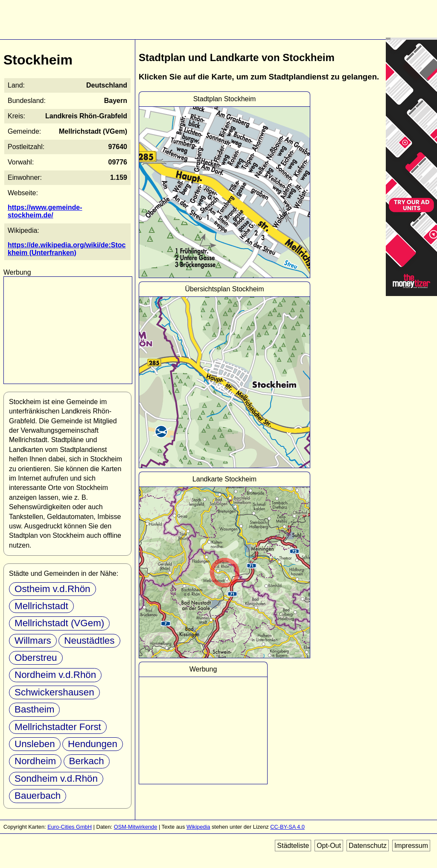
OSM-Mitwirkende (136, 827)
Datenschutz (368, 846)
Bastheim (34, 709)
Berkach (87, 761)
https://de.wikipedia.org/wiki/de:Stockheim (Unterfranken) (67, 249)
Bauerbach (38, 796)
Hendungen (93, 744)
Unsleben (35, 744)
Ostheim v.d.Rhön (52, 589)
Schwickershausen (54, 692)
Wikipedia (198, 827)
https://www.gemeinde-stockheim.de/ (45, 211)
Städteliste (293, 846)
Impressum (411, 846)
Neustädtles (89, 641)
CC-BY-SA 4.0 (287, 827)
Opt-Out (329, 846)
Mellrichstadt (41, 606)
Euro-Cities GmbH (70, 827)
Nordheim (35, 761)
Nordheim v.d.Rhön (55, 675)
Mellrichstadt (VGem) (59, 623)
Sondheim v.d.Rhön (56, 779)
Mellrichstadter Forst (58, 727)
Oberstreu (36, 658)
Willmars (33, 641)
